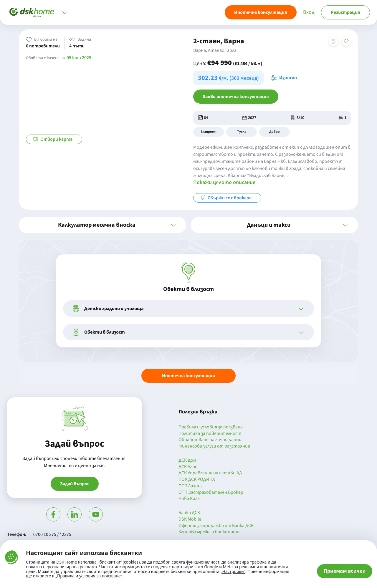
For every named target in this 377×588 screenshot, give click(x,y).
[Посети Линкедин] (75, 514)
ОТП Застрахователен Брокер (211, 493)
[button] (102, 225)
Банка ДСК (189, 513)
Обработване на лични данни (210, 440)
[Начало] (32, 12)
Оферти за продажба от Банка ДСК (216, 526)
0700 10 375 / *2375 (52, 534)
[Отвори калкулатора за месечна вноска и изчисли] (285, 78)
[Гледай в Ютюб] (96, 514)
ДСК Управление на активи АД (210, 473)
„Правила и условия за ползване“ (89, 576)
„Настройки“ (233, 572)
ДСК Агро (188, 467)
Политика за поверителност (210, 434)
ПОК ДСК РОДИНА (197, 480)
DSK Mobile (190, 519)
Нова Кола (189, 499)
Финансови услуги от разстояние (214, 446)
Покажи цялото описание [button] (224, 182)
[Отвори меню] (65, 12)
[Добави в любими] (346, 41)
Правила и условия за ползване (211, 427)
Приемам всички (345, 571)
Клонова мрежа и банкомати (209, 532)
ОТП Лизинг (191, 486)
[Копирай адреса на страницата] (333, 41)
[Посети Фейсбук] (53, 514)
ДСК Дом (187, 461)
